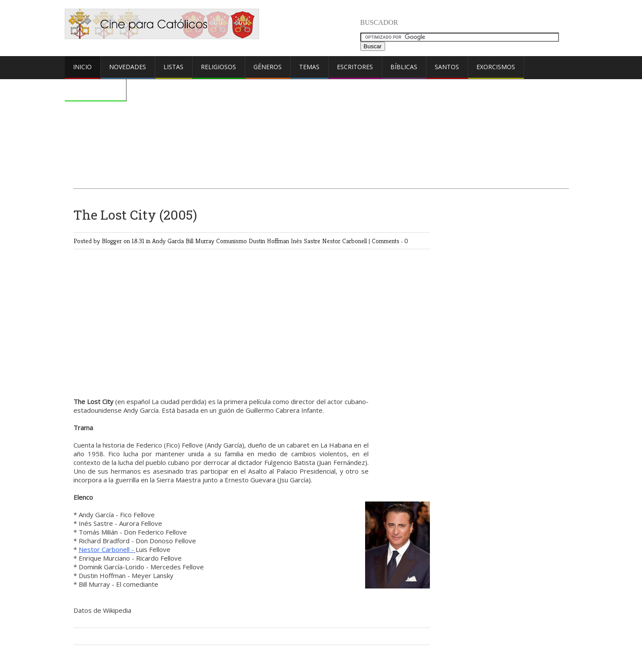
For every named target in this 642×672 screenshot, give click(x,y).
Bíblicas (404, 67)
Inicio (82, 67)
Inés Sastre (306, 241)
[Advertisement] (321, 112)
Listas (173, 67)
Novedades (128, 67)
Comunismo (232, 241)
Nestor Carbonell (345, 241)
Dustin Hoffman (270, 241)
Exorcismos (496, 67)
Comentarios (95, 89)
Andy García (169, 241)
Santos (447, 67)
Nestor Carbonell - (107, 549)
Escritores (355, 67)
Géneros (268, 67)
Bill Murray (201, 241)
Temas (309, 67)
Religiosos (218, 67)
